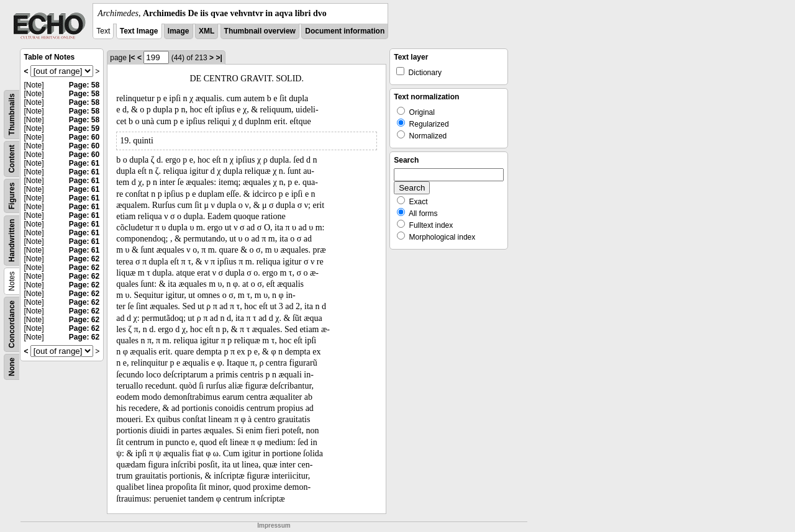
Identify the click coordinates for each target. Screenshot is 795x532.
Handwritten (12, 241)
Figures (12, 196)
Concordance (12, 324)
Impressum (274, 525)
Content (12, 159)
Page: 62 (84, 259)
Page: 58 (84, 85)
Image (179, 31)
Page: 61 (84, 163)
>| (219, 58)
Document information (345, 31)
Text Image (139, 31)
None (12, 367)
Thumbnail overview (260, 31)
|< (132, 58)
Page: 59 (84, 128)
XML (207, 31)
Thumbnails (12, 115)
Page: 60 (84, 137)
